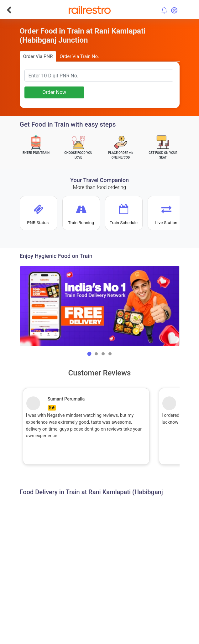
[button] (89, 354)
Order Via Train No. (79, 56)
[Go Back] (9, 10)
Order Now (54, 92)
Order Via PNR (38, 56)
